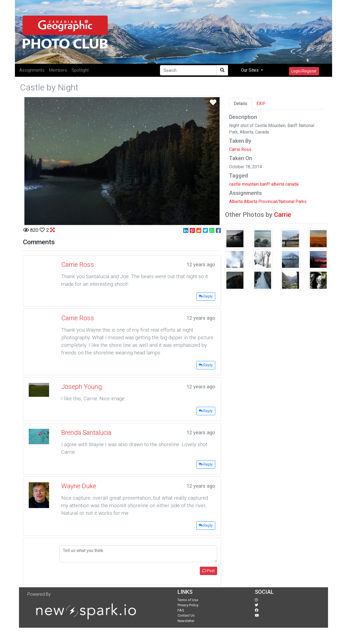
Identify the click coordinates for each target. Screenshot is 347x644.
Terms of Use (188, 600)
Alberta (236, 202)
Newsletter (186, 621)
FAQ (181, 610)
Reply (206, 296)
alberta (278, 184)
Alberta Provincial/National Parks (275, 202)
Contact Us (186, 615)
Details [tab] (240, 104)
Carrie (283, 215)
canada (292, 184)
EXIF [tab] (261, 104)
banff (265, 184)
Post (208, 571)
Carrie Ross (240, 149)
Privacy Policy (188, 605)
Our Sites (250, 70)
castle (235, 184)
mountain (250, 184)
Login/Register (304, 71)
